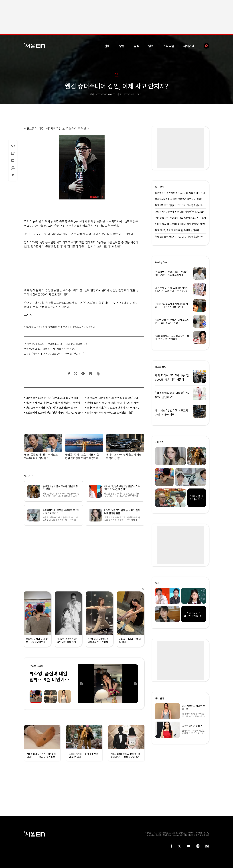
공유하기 (13, 153)
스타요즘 (169, 46)
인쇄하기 (13, 168)
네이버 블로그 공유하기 (91, 374)
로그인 (206, 833)
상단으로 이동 (13, 176)
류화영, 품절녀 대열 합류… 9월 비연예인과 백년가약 (49, 679)
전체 (107, 46)
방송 (122, 46)
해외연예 (189, 46)
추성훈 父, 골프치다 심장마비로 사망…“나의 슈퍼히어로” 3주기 (57, 344)
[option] (108, 684)
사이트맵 (199, 833)
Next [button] (135, 684)
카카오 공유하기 (83, 374)
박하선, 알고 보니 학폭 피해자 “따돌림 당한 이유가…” (52, 349)
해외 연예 (160, 698)
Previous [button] (81, 684)
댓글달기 (13, 161)
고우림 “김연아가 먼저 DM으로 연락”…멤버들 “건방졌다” (54, 354)
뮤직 (136, 46)
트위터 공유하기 (75, 374)
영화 (151, 46)
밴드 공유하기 (98, 374)
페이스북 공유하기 (69, 374)
